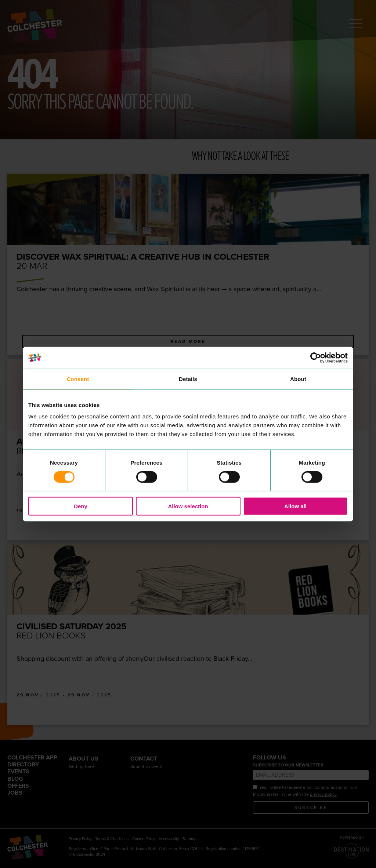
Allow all (295, 506)
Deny (81, 506)
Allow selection (188, 506)
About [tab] (298, 379)
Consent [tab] (78, 379)
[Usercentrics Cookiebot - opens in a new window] (316, 358)
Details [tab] (188, 379)
